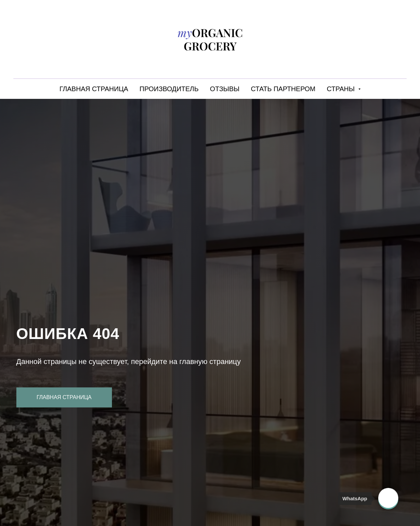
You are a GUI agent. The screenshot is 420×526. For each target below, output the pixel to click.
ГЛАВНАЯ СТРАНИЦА (94, 89)
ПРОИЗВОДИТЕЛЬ (169, 89)
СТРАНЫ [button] (342, 89)
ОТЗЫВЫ (225, 89)
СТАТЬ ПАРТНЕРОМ (283, 89)
